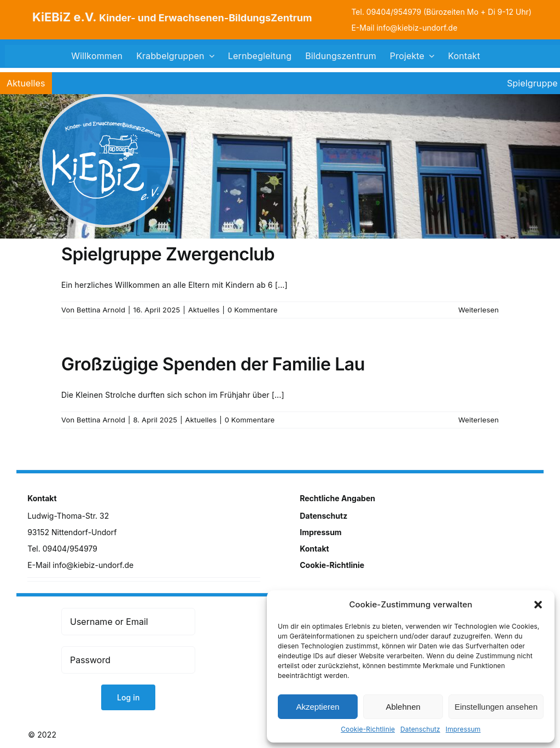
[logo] (106, 98)
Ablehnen (403, 707)
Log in (129, 697)
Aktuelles (204, 310)
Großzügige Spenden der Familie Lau (213, 364)
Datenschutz (420, 729)
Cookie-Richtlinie (368, 729)
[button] (538, 605)
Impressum (463, 729)
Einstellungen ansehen (496, 707)
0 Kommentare (252, 310)
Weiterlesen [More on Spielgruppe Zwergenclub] (479, 310)
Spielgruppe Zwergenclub (168, 254)
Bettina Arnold (101, 310)
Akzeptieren (317, 707)
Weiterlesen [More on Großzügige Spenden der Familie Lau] (479, 420)
